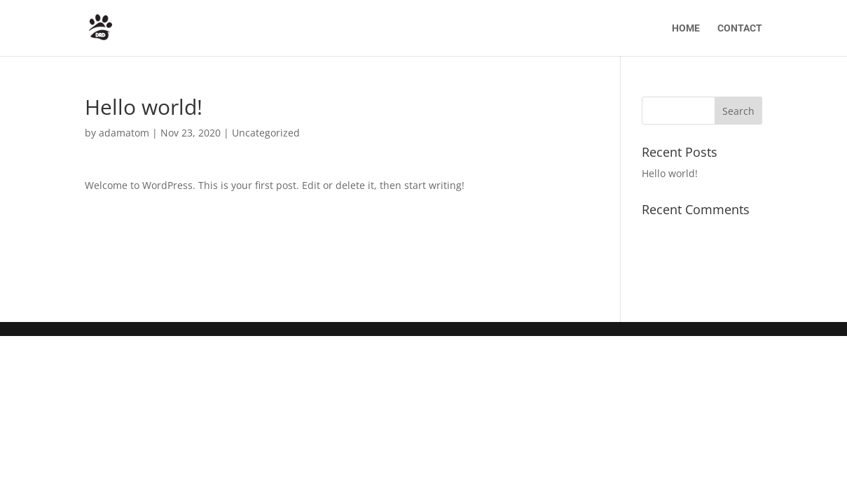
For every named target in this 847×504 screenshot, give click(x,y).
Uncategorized (266, 133)
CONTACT (740, 28)
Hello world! (670, 173)
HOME (686, 28)
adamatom (124, 133)
